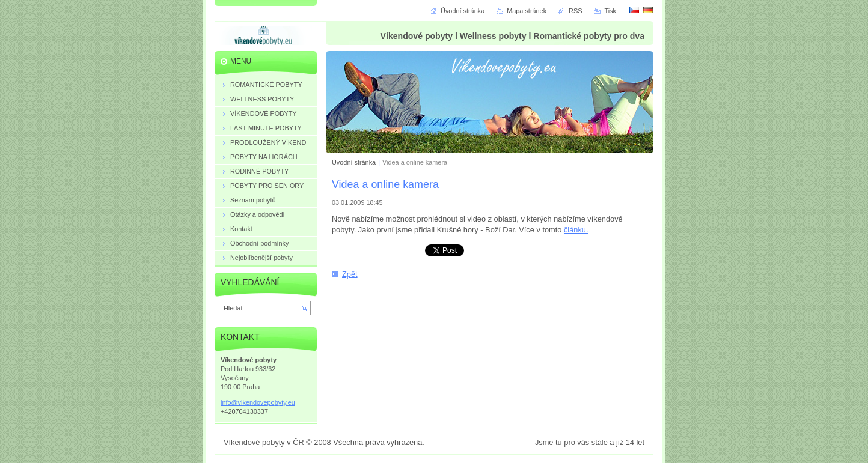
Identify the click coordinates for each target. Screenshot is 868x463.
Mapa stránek (527, 11)
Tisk (610, 11)
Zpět (350, 274)
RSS (575, 11)
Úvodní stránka (354, 162)
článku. (576, 230)
